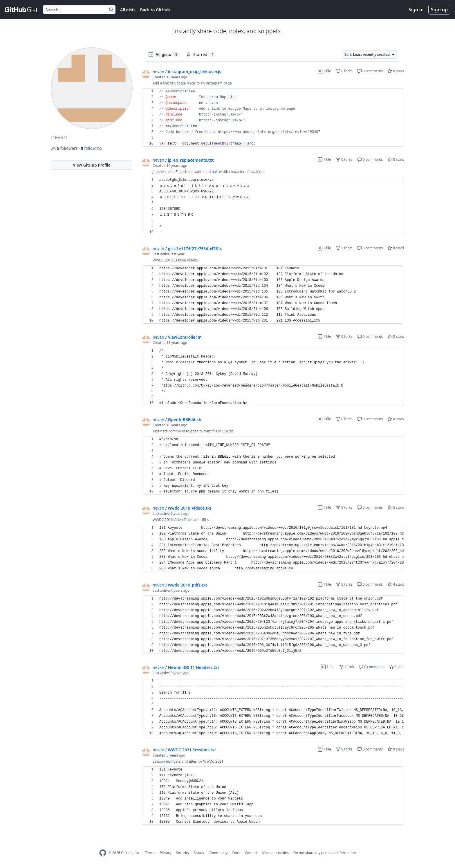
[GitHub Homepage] (103, 853)
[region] (273, 118)
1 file (324, 71)
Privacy (166, 853)
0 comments (370, 71)
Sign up (439, 10)
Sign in (416, 10)
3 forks (344, 507)
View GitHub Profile (92, 165)
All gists (128, 10)
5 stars (396, 507)
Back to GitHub (155, 10)
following (91, 148)
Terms (150, 853)
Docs (236, 853)
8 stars (396, 248)
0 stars (396, 71)
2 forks (344, 248)
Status (199, 853)
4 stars (396, 584)
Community (218, 853)
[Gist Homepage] (21, 10)
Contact (251, 853)
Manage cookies (275, 853)
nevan (158, 72)
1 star (397, 667)
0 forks (344, 71)
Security (183, 853)
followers (65, 148)
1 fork (346, 667)
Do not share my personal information (325, 853)
